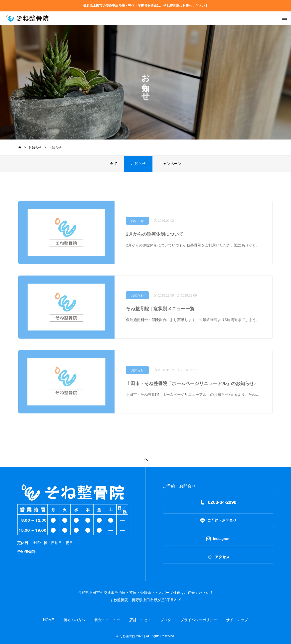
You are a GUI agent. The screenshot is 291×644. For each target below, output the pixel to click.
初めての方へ (74, 620)
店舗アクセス (140, 620)
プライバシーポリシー (199, 620)
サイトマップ (237, 620)
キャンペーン (170, 164)
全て (114, 164)
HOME (49, 620)
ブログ (166, 620)
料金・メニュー (107, 620)
